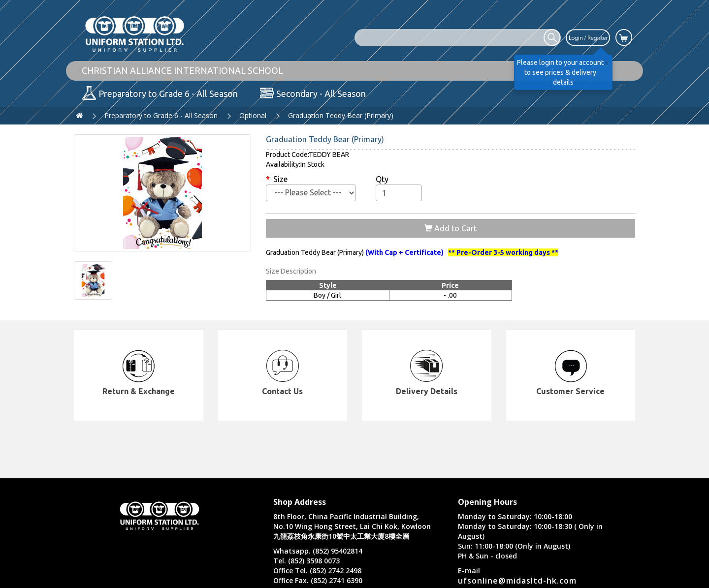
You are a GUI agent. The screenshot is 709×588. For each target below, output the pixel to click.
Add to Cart (451, 228)
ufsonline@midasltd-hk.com (517, 581)
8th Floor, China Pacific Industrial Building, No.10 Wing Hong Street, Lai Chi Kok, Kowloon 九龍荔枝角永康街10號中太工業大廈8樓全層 (352, 526)
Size (280, 179)
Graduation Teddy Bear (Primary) (341, 115)
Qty (382, 179)
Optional (253, 115)
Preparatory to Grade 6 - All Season (161, 115)
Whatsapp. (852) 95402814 (318, 551)
